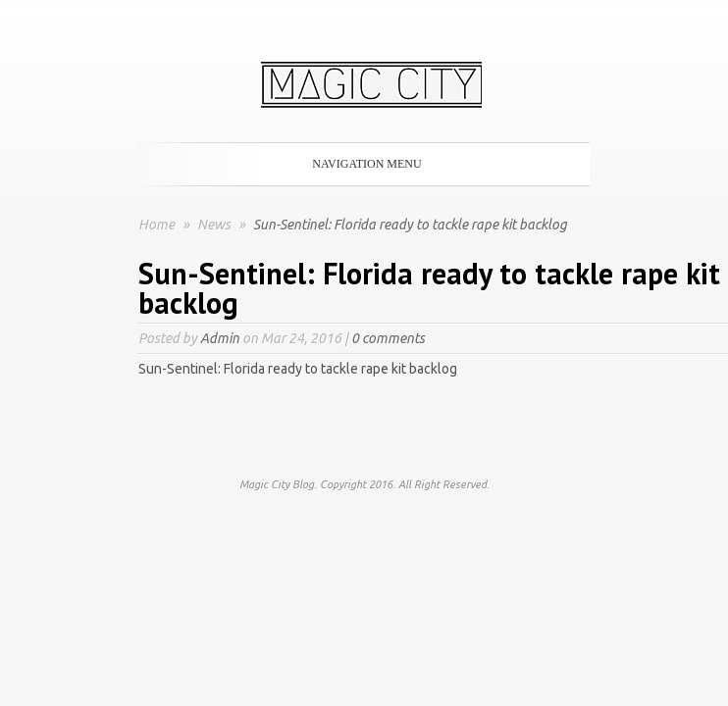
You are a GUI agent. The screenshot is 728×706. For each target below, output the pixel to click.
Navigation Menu (360, 164)
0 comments (388, 338)
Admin (220, 338)
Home (156, 225)
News (215, 225)
